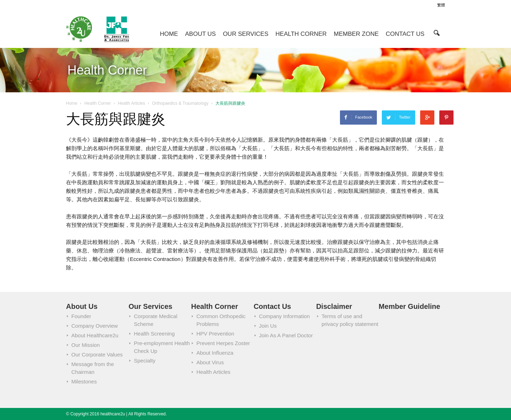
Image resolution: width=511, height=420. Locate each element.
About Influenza (215, 353)
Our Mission (86, 345)
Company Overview (95, 326)
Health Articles (213, 372)
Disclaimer (334, 306)
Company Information (284, 316)
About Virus (210, 362)
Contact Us (405, 34)
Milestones (84, 381)
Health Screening (154, 334)
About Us (201, 34)
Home (169, 34)
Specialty (145, 361)
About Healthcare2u (95, 335)
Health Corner (301, 34)
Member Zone (356, 34)
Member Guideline (409, 306)
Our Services (246, 34)
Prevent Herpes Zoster (223, 343)
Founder (81, 316)
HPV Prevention (215, 334)
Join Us (268, 326)
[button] (436, 32)
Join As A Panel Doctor (286, 335)
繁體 (441, 5)
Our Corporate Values (97, 354)
